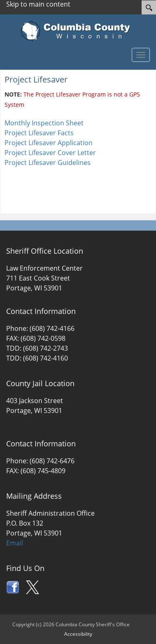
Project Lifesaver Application (49, 143)
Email (15, 543)
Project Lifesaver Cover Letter (50, 153)
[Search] (149, 7)
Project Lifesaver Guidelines (48, 163)
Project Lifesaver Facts (39, 133)
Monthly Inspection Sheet (44, 123)
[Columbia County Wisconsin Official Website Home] (78, 31)
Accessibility (78, 634)
